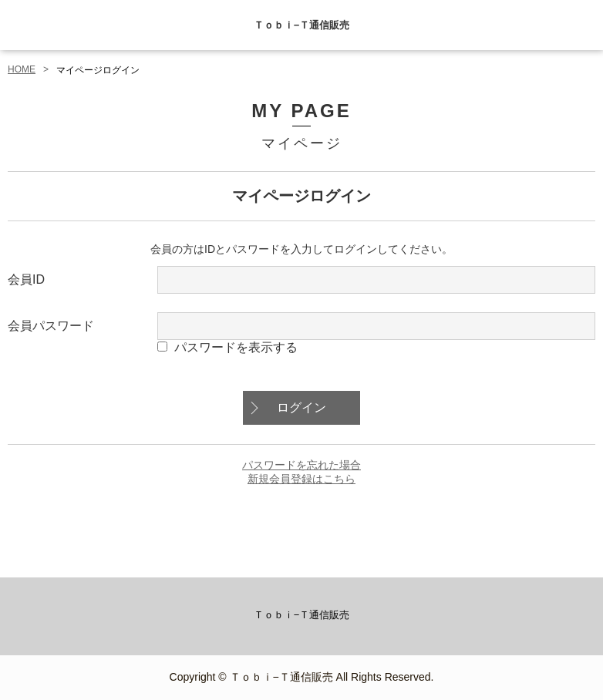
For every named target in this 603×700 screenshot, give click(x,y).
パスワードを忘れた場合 (301, 465)
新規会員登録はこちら (301, 479)
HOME (22, 69)
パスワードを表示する (236, 347)
